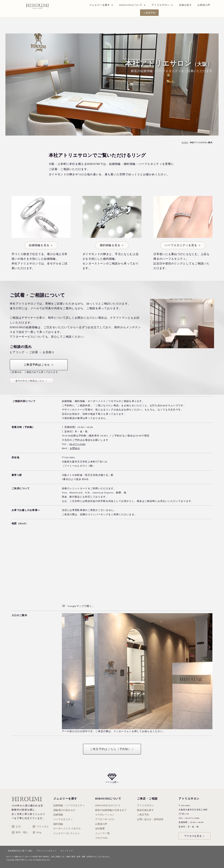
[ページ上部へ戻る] (112, 778)
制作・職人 (20, 832)
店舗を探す (185, 5)
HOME (185, 142)
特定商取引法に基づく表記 (20, 851)
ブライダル (41, 827)
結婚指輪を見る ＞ (41, 245)
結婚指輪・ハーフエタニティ (69, 805)
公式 (16, 827)
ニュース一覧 (102, 833)
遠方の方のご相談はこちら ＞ (31, 381)
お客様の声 (204, 5)
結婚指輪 (58, 815)
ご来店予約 (149, 13)
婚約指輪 (58, 824)
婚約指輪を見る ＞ (112, 245)
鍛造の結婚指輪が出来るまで (111, 810)
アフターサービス (105, 819)
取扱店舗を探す (145, 810)
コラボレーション (105, 815)
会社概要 (100, 829)
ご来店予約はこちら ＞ (39, 365)
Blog (37, 832)
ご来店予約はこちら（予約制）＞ (112, 749)
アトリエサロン (145, 805)
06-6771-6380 (78, 444)
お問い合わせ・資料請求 (150, 819)
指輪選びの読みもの (64, 810)
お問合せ (75, 448)
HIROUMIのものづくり (108, 805)
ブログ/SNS (101, 838)
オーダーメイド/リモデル (67, 829)
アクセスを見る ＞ (195, 836)
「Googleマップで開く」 (79, 606)
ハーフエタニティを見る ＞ (183, 245)
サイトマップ (67, 851)
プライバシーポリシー (46, 851)
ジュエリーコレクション (67, 833)
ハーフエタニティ (63, 819)
